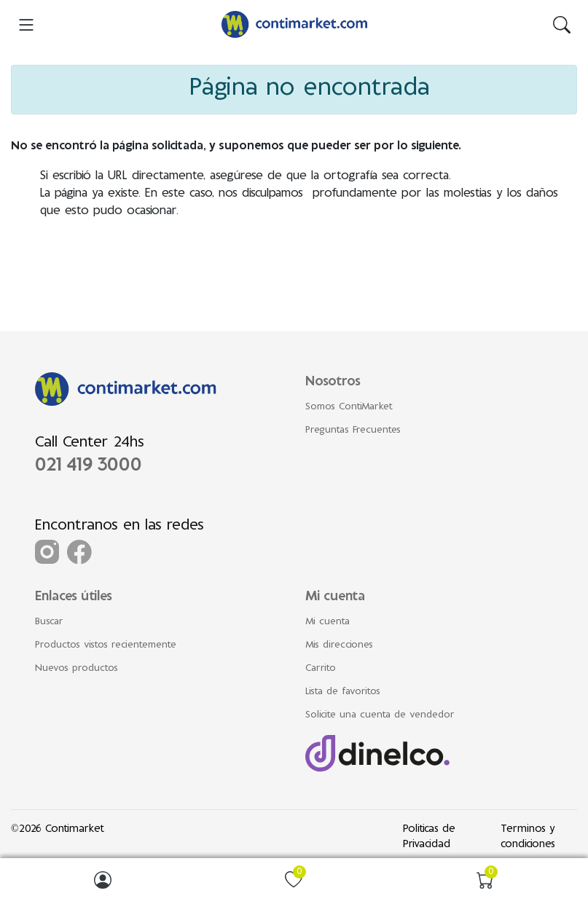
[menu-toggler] (26, 25)
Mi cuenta (328, 622)
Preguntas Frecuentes (353, 431)
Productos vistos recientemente (106, 645)
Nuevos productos (77, 669)
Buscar (49, 622)
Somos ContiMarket (349, 407)
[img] (562, 25)
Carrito (321, 669)
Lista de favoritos (343, 692)
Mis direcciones (339, 645)
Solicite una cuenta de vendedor (380, 715)
